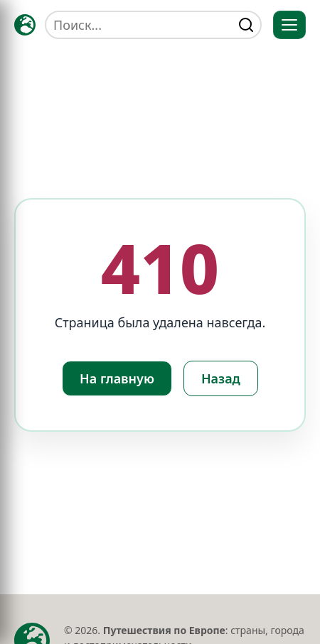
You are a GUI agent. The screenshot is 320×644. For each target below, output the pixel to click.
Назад (221, 378)
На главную (117, 378)
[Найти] (246, 25)
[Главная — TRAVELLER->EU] (25, 25)
